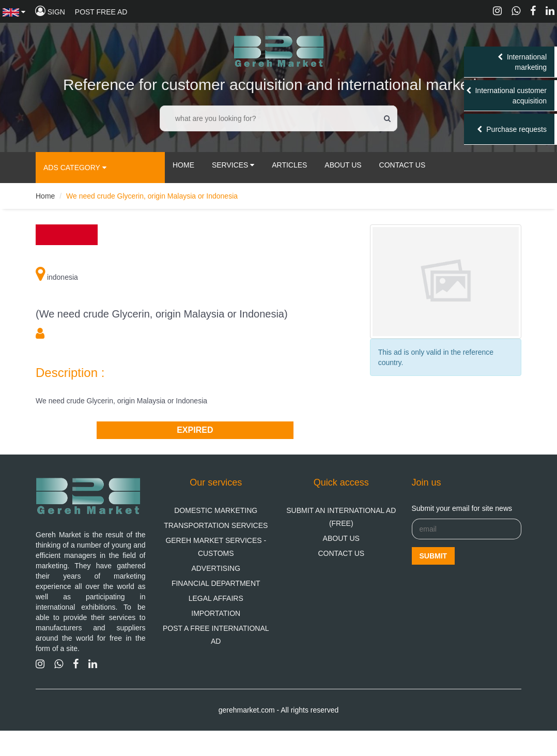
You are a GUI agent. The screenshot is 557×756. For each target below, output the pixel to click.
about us (343, 165)
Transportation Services (216, 525)
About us (341, 538)
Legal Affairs (216, 598)
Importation (216, 613)
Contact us (341, 553)
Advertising (216, 568)
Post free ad (101, 12)
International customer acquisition (506, 96)
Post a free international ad (216, 635)
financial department (216, 583)
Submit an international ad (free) (341, 517)
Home (183, 165)
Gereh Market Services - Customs (216, 547)
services (233, 165)
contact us (403, 165)
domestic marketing (216, 510)
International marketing (522, 62)
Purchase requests (512, 129)
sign (50, 12)
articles (289, 165)
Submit (434, 556)
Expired (195, 430)
